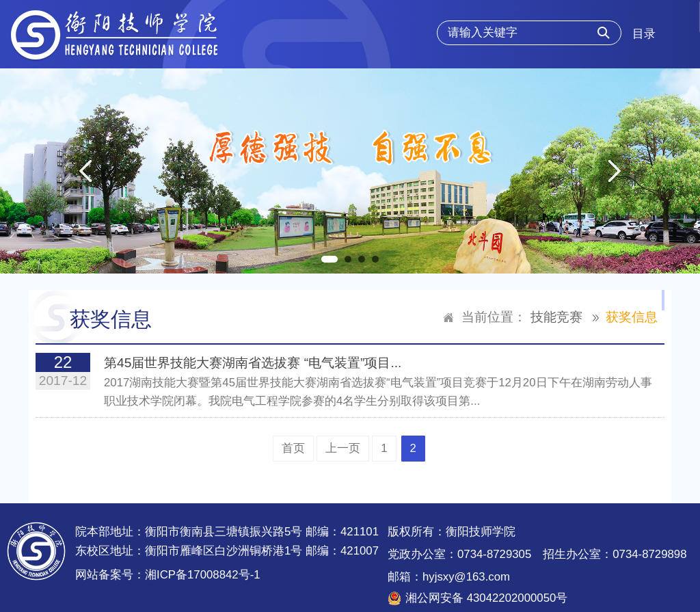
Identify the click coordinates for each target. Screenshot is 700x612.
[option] (350, 171)
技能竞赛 (556, 317)
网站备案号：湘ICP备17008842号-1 (168, 575)
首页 (293, 448)
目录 (644, 34)
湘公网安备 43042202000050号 (486, 598)
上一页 (343, 448)
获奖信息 (632, 317)
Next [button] (615, 171)
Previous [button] (85, 171)
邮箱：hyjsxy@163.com (449, 577)
